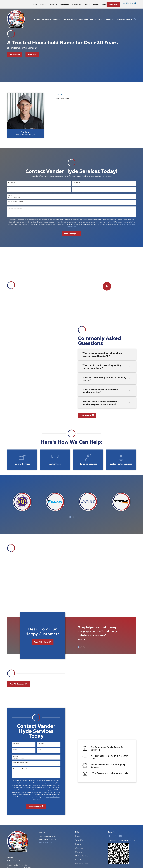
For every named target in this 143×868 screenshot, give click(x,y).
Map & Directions (45, 747)
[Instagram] (121, 741)
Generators (79, 764)
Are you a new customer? (17, 667)
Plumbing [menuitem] (57, 19)
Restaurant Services (82, 768)
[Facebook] (109, 741)
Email (36, 654)
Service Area (76, 4)
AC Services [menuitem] (46, 19)
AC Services (79, 753)
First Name (13, 648)
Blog (104, 4)
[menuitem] (10, 801)
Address (12, 661)
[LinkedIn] (115, 741)
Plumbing (79, 757)
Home (35, 4)
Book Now (113, 4)
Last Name (38, 648)
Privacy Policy (33, 704)
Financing (43, 4)
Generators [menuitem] (83, 19)
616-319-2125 (130, 3)
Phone (11, 654)
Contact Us (79, 745)
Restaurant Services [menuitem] (124, 19)
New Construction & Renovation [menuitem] (102, 19)
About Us (53, 4)
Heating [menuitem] (37, 19)
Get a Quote (15, 54)
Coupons (87, 4)
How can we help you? (17, 674)
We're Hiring (64, 4)
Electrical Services (82, 761)
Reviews (96, 4)
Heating (78, 749)
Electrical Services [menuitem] (70, 19)
